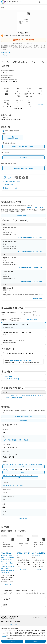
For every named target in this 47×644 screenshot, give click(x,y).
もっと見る (10, 584)
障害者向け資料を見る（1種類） (24, 168)
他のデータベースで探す (10, 188)
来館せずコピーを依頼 (13, 138)
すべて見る (40, 105)
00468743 (39, 464)
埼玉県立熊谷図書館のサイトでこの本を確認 (31, 238)
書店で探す (23, 157)
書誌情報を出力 (8, 185)
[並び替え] (8, 221)
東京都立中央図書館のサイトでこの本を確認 (31, 251)
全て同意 (35, 641)
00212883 (35, 470)
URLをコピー (11, 177)
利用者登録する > (6, 52)
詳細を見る (5, 636)
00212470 (28, 475)
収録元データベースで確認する (23, 40)
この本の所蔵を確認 (38, 299)
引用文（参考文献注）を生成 (11, 182)
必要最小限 (12, 641)
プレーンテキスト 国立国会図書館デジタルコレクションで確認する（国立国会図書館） (25, 397)
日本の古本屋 (9, 376)
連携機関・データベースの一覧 (36, 208)
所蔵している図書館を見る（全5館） (24, 146)
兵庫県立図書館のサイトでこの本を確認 (32, 282)
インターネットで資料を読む (9, 624)
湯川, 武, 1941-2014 (9, 470)
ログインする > (5, 55)
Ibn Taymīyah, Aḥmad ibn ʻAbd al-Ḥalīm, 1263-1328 (19, 464)
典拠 (23, 467)
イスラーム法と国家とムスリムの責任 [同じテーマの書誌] (39, 554)
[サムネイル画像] (8, 544)
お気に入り (5, 177)
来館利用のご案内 (35, 319)
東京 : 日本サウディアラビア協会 (13, 485)
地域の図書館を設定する (31, 216)
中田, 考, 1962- (7, 475)
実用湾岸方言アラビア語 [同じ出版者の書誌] (23, 554)
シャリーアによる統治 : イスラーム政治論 (15, 440)
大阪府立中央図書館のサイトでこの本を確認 (31, 268)
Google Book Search (11, 379)
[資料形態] (21, 221)
